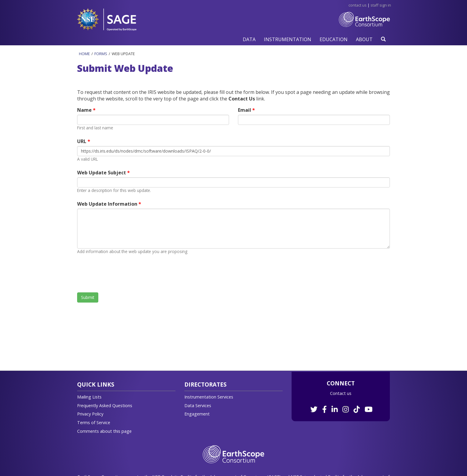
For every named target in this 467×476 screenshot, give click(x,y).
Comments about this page (104, 431)
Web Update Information (108, 204)
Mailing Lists (89, 397)
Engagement (197, 414)
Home (84, 54)
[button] (249, 39)
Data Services (198, 406)
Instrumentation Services (209, 397)
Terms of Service (94, 422)
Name (85, 110)
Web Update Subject (102, 173)
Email (245, 110)
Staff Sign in (381, 5)
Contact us (341, 393)
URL (82, 141)
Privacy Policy (90, 414)
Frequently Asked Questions (105, 406)
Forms (101, 54)
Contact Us (358, 5)
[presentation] (122, 273)
